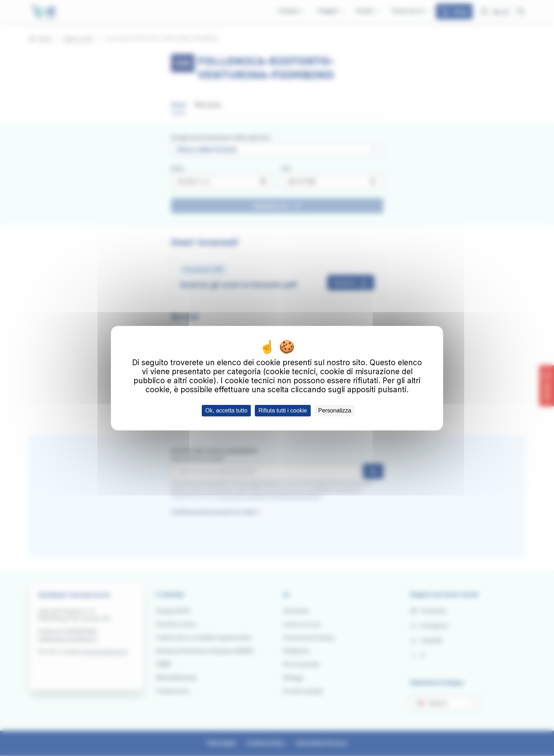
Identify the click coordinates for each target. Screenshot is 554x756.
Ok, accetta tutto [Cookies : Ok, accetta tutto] (226, 410)
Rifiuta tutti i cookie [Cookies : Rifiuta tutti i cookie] (283, 410)
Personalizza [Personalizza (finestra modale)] (335, 410)
